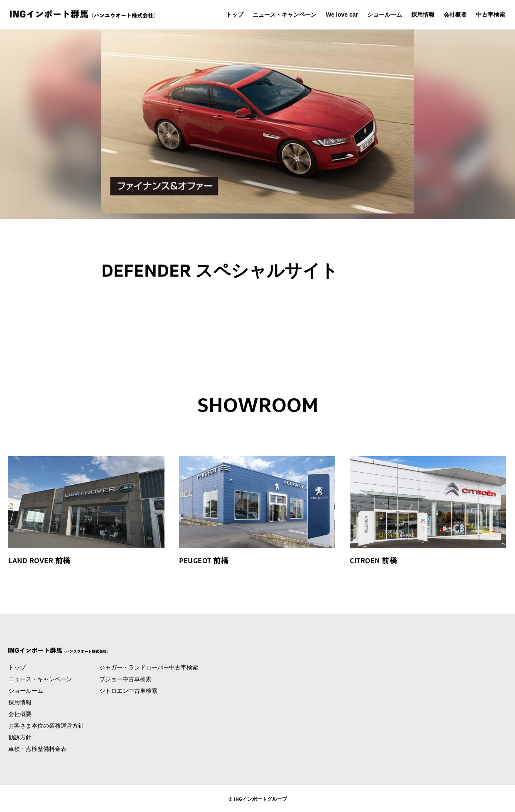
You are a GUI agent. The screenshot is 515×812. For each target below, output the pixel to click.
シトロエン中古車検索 (128, 691)
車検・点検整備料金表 (37, 749)
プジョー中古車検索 (125, 679)
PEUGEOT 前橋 (204, 560)
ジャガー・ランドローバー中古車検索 (149, 667)
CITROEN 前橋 (373, 560)
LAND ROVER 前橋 (39, 560)
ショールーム (385, 15)
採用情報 (423, 15)
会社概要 (455, 15)
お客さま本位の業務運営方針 (46, 726)
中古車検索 (490, 15)
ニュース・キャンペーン (284, 15)
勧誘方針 (20, 737)
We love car (342, 15)
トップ (235, 15)
